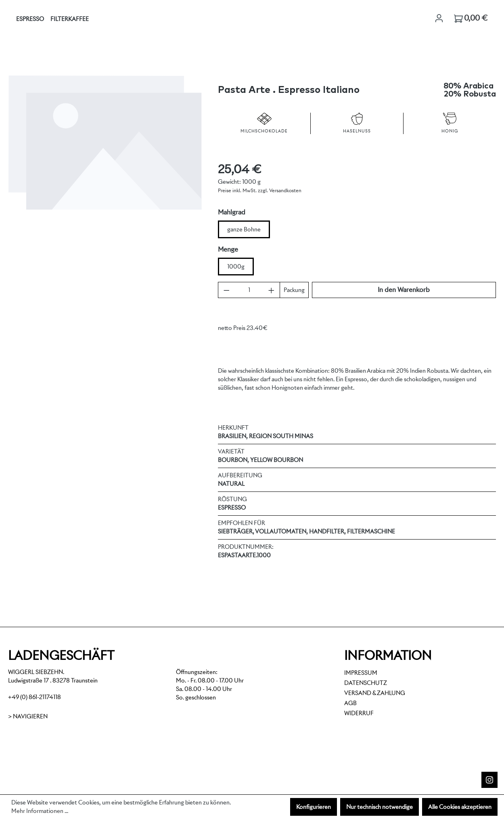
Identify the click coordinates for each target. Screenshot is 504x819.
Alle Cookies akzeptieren (460, 807)
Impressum (361, 673)
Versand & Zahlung (375, 693)
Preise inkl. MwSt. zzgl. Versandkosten (260, 190)
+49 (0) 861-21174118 (35, 697)
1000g (236, 267)
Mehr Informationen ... (40, 811)
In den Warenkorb (404, 290)
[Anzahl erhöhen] (271, 290)
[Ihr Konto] (439, 18)
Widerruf (359, 713)
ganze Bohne (244, 229)
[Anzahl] (249, 290)
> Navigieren (28, 716)
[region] (105, 161)
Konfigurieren (314, 807)
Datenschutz (366, 683)
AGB (350, 703)
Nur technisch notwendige (380, 807)
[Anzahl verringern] (227, 290)
